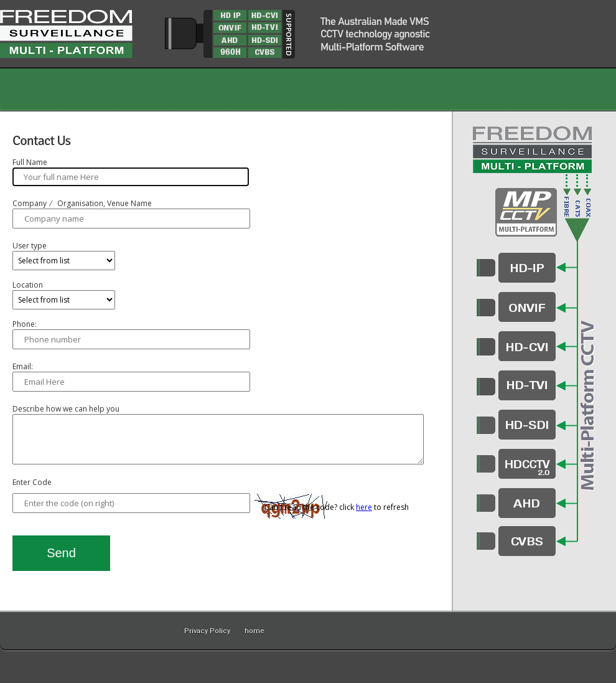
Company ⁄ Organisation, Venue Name (82, 203)
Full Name (30, 162)
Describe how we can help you (66, 409)
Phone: (25, 324)
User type (30, 246)
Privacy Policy (207, 631)
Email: (23, 366)
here (364, 516)
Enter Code (32, 492)
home (254, 631)
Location (28, 285)
